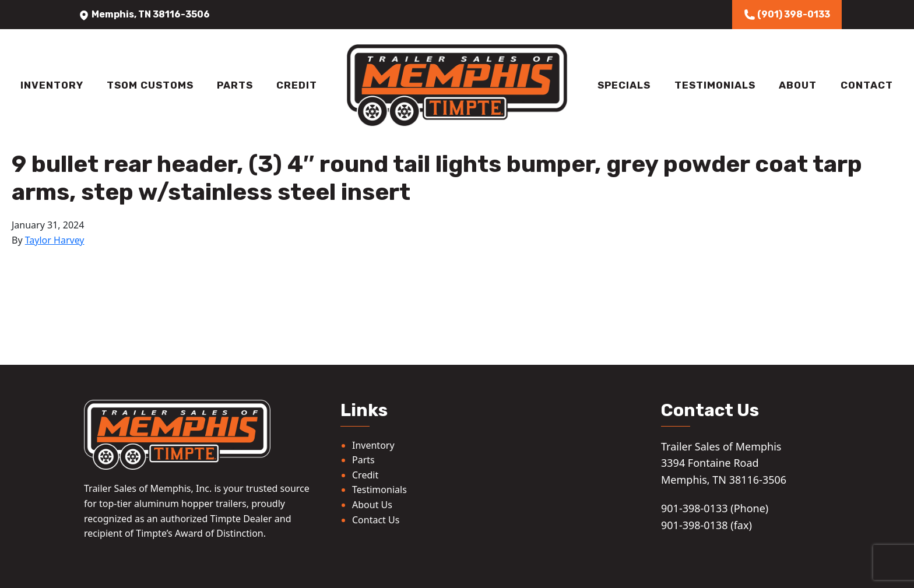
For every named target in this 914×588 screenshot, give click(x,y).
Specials (624, 85)
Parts (235, 85)
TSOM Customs (150, 85)
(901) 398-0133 (787, 15)
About (798, 85)
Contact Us (376, 520)
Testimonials (715, 85)
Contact (867, 85)
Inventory (52, 85)
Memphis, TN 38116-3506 (144, 14)
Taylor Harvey (55, 240)
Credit (297, 85)
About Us (372, 505)
